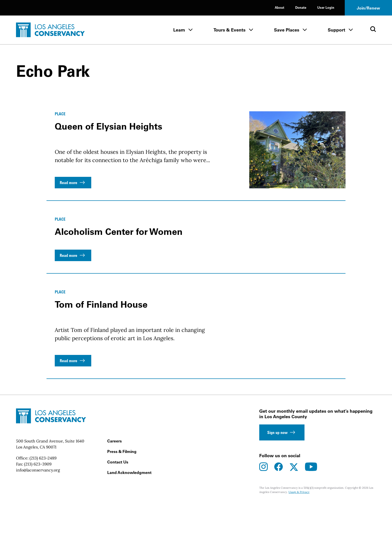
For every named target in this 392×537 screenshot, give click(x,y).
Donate (301, 7)
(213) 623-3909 (38, 497)
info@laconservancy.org (38, 503)
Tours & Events (229, 30)
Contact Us (118, 495)
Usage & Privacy (299, 525)
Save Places (287, 30)
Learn (179, 30)
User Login (326, 7)
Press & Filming (122, 485)
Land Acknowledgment (129, 506)
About (279, 7)
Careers (114, 474)
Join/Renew (368, 8)
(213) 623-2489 (43, 491)
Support (336, 30)
